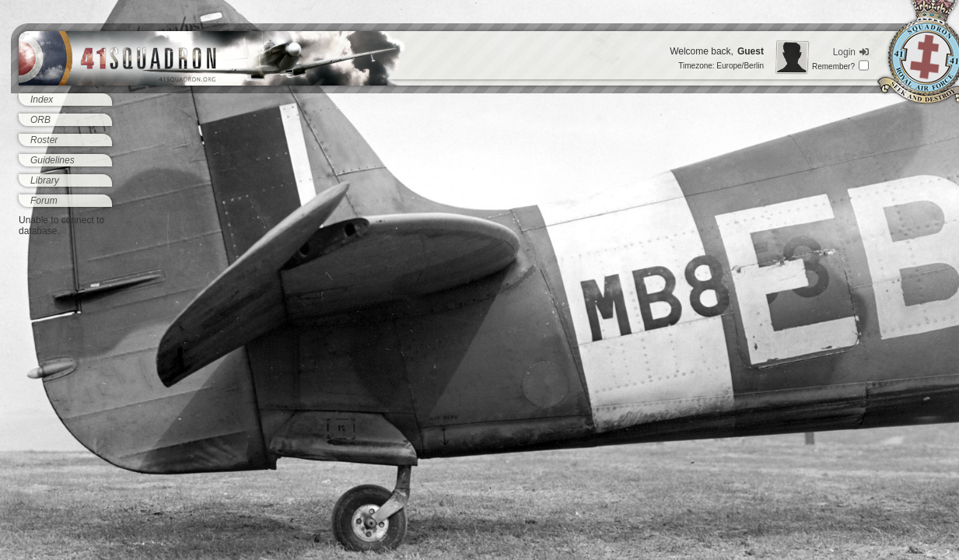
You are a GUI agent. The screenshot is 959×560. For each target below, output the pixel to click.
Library (45, 180)
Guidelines (52, 160)
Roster (44, 140)
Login (851, 52)
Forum (44, 201)
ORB (40, 120)
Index (42, 100)
